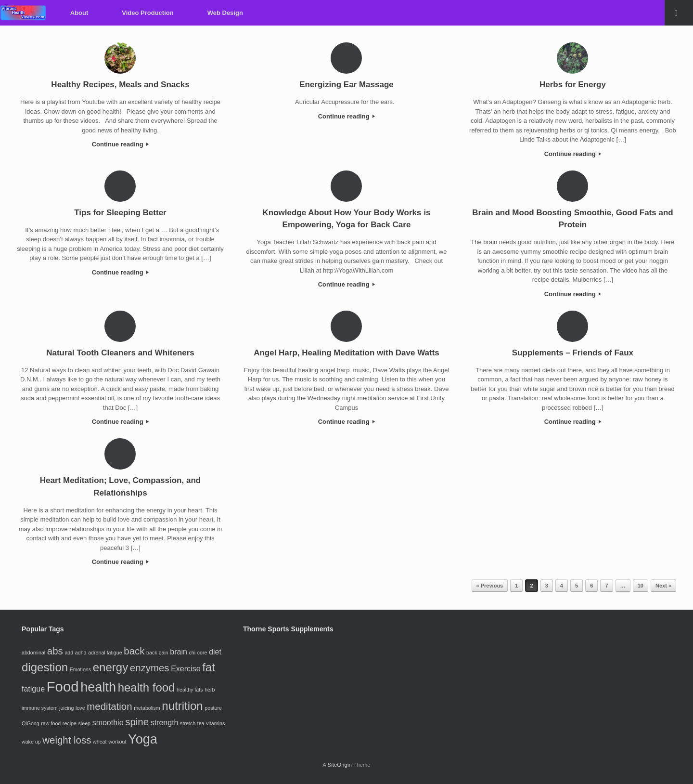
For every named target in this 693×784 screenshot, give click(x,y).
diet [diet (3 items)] (215, 652)
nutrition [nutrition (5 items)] (182, 706)
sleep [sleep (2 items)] (84, 723)
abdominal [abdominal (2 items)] (33, 653)
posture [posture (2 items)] (213, 708)
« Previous (490, 586)
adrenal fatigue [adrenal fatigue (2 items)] (105, 653)
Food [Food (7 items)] (63, 686)
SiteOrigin (340, 765)
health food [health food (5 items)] (147, 687)
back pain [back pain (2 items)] (157, 653)
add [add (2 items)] (69, 653)
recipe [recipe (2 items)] (70, 723)
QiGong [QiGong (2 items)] (31, 723)
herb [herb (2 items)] (210, 690)
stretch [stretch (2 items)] (188, 723)
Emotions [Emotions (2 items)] (80, 669)
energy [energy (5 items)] (110, 667)
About (79, 13)
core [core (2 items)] (202, 653)
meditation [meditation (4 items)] (109, 706)
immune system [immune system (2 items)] (40, 708)
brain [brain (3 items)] (179, 652)
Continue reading (121, 144)
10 (641, 586)
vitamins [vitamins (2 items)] (215, 723)
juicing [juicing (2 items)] (66, 708)
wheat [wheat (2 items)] (100, 742)
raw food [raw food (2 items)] (51, 723)
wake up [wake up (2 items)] (31, 742)
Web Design (225, 13)
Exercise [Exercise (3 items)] (186, 669)
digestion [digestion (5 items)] (45, 667)
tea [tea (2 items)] (201, 723)
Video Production (148, 13)
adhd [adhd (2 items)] (81, 653)
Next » (663, 586)
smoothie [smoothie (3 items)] (108, 723)
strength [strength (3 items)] (165, 723)
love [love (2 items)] (80, 708)
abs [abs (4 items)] (55, 651)
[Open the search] (679, 13)
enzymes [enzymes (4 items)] (150, 668)
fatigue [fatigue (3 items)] (33, 689)
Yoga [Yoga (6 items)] (143, 739)
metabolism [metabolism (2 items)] (147, 708)
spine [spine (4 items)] (137, 722)
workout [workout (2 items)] (117, 742)
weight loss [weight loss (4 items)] (67, 740)
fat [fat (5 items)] (209, 667)
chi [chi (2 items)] (192, 653)
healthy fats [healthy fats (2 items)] (190, 690)
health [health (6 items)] (98, 687)
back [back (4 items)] (134, 651)
